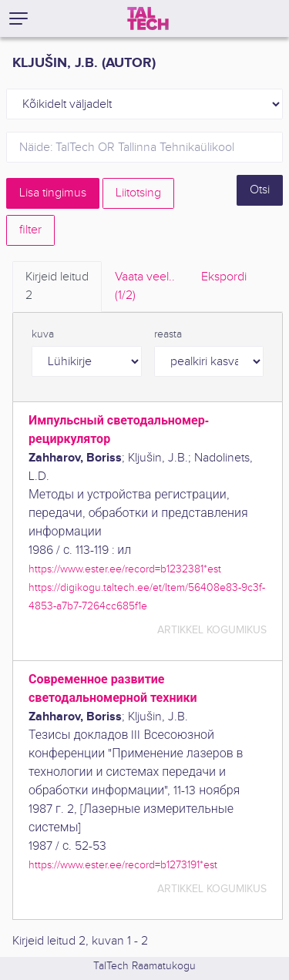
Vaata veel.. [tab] (145, 287)
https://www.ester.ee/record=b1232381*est (125, 569)
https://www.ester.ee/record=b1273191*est (123, 865)
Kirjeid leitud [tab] (57, 287)
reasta (168, 334)
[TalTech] (148, 18)
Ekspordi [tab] (224, 277)
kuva (43, 334)
